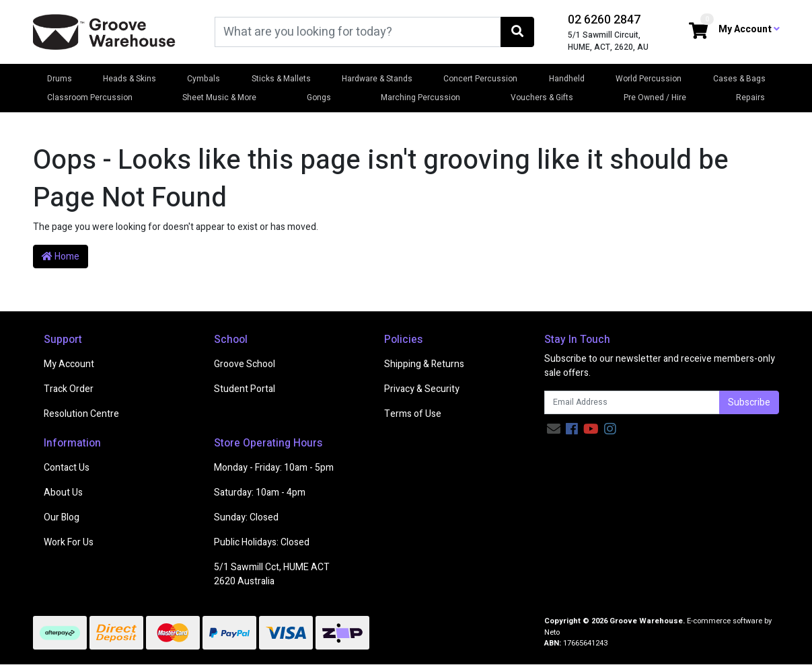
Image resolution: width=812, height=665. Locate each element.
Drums (60, 79)
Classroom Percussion (90, 97)
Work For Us (69, 542)
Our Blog (62, 517)
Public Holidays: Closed (262, 542)
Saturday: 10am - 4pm (260, 493)
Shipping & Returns (424, 364)
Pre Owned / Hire (655, 97)
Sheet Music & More (219, 97)
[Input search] (358, 32)
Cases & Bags (739, 79)
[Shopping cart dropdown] (698, 32)
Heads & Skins (130, 79)
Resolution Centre (81, 414)
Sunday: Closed (246, 517)
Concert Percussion (480, 79)
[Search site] (517, 32)
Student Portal (245, 389)
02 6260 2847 (604, 20)
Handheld (567, 79)
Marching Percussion (420, 97)
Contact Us (67, 468)
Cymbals (204, 79)
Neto (552, 632)
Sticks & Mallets (281, 79)
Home (61, 257)
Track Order (69, 389)
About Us (63, 493)
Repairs (750, 97)
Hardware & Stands (377, 79)
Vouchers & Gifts (542, 97)
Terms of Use (413, 414)
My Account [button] (749, 29)
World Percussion (649, 79)
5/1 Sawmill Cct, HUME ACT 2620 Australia (272, 574)
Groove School (245, 364)
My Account (69, 364)
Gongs (319, 97)
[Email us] (554, 429)
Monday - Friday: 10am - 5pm (274, 468)
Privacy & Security (422, 389)
